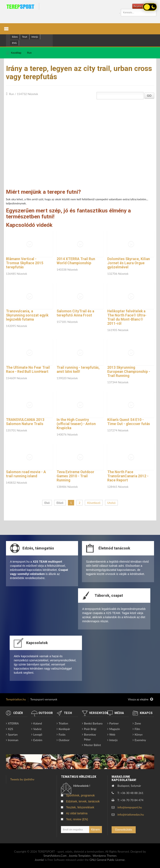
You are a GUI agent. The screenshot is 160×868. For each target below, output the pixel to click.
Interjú (35, 37)
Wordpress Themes (105, 856)
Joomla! (39, 860)
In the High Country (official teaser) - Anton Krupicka (76, 424)
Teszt (25, 37)
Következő (94, 503)
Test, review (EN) (77, 819)
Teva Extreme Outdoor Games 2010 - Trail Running (75, 476)
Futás (62, 734)
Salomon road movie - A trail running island (26, 474)
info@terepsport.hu (130, 807)
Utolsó (111, 503)
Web (112, 734)
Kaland (38, 723)
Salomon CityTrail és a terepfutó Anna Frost (75, 313)
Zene (138, 723)
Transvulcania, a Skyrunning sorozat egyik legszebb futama (27, 315)
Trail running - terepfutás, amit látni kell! (78, 370)
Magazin (115, 729)
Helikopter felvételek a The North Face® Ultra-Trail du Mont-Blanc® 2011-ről (127, 317)
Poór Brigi (90, 729)
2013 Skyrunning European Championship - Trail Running (129, 372)
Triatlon (63, 723)
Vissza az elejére (140, 699)
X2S (11, 729)
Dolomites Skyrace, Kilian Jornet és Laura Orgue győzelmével (129, 263)
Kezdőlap (16, 53)
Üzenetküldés (124, 829)
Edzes (15, 37)
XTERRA (13, 723)
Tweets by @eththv (22, 779)
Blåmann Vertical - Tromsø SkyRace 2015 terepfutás (25, 263)
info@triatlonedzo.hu (131, 814)
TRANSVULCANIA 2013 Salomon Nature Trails (25, 422)
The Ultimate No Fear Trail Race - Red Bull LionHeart (28, 370)
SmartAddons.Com (55, 856)
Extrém (38, 740)
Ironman (13, 740)
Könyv (139, 734)
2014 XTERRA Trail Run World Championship (76, 261)
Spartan (13, 734)
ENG (15, 43)
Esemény (140, 740)
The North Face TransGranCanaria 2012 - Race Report (128, 476)
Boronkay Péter (90, 737)
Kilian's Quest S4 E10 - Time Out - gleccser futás (129, 422)
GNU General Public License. (107, 860)
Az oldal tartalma (77, 813)
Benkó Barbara (93, 723)
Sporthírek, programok (80, 795)
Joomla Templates (80, 856)
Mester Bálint (92, 745)
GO (149, 96)
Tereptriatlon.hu (16, 699)
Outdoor (64, 740)
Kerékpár (64, 729)
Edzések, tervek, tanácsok (83, 801)
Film (137, 729)
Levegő (38, 734)
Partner (114, 723)
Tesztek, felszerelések (80, 807)
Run (29, 53)
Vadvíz (37, 729)
